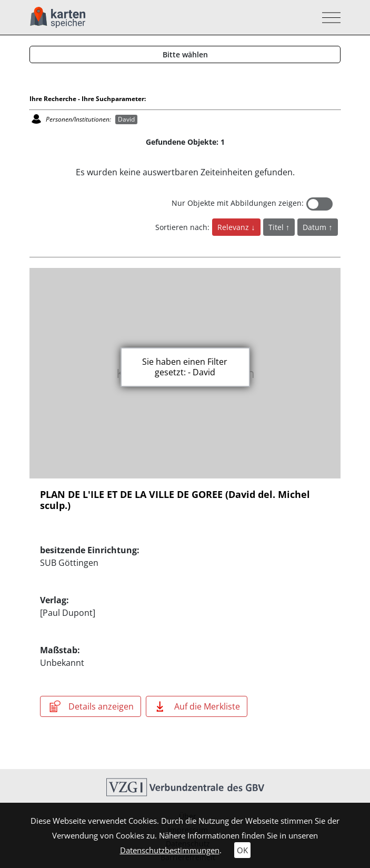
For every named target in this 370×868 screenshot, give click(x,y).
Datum (316, 227)
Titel (277, 227)
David (126, 119)
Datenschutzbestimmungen (170, 850)
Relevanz (234, 227)
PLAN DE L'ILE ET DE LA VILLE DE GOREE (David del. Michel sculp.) (175, 500)
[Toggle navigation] (328, 18)
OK (242, 850)
